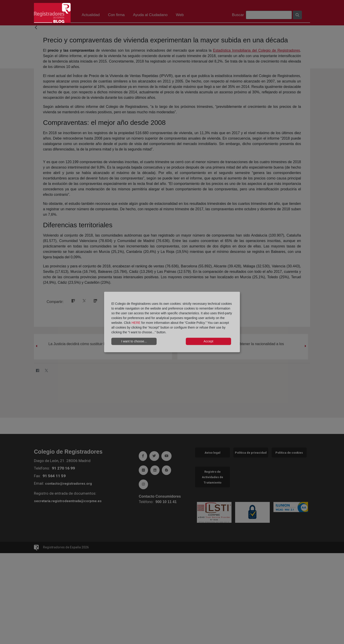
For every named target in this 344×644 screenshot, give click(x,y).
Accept (209, 341)
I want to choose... (134, 341)
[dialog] (172, 322)
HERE (136, 322)
